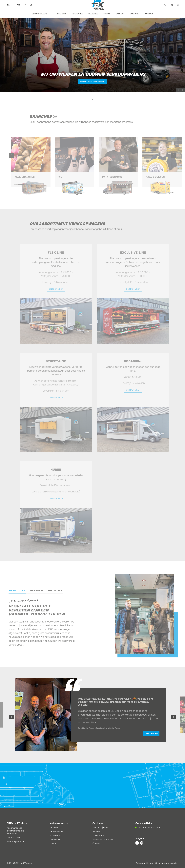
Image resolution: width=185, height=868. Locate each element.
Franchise (93, 14)
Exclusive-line (56, 831)
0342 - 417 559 (14, 838)
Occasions (55, 839)
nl (10, 5)
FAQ (19, 5)
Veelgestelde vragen (103, 839)
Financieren (98, 835)
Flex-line (54, 827)
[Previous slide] (178, 90)
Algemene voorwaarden (167, 863)
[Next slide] (183, 90)
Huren (53, 843)
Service (107, 14)
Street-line (55, 835)
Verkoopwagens (42, 14)
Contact (149, 14)
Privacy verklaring (144, 863)
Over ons (120, 14)
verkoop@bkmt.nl (15, 841)
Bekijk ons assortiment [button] (93, 82)
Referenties (77, 14)
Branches (62, 14)
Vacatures (135, 14)
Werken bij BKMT (101, 827)
